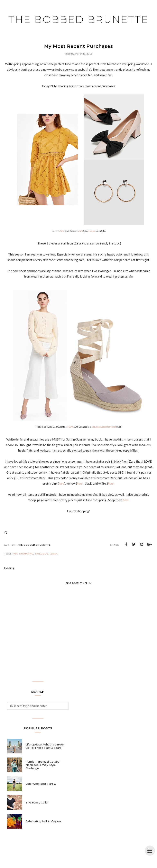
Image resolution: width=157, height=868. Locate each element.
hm (16, 569)
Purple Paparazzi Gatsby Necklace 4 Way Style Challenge (42, 780)
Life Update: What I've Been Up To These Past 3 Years (45, 761)
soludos (42, 569)
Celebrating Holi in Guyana (43, 836)
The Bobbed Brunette (79, 25)
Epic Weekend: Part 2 (41, 799)
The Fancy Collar (37, 817)
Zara (54, 569)
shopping (26, 569)
